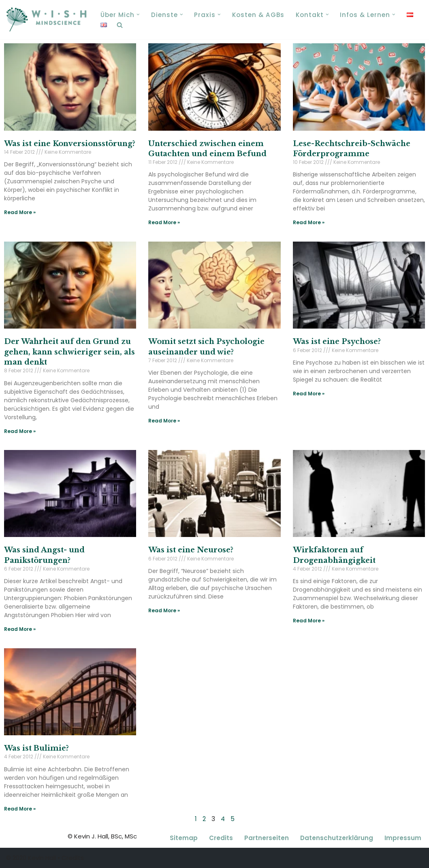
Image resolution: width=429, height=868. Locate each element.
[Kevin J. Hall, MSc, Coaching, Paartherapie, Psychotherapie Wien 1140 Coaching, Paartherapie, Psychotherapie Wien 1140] (46, 20)
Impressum (403, 838)
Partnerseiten (267, 838)
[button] (138, 15)
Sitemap (184, 838)
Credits (221, 838)
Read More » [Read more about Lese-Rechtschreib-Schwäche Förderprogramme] (309, 222)
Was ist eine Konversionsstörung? (70, 144)
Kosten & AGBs (258, 15)
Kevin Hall (42, 858)
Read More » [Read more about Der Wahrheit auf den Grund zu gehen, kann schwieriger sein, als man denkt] (20, 431)
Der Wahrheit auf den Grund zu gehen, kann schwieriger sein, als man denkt (69, 352)
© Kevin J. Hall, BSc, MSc (102, 837)
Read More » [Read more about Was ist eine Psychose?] (309, 394)
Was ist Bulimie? (36, 748)
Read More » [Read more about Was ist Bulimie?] (20, 809)
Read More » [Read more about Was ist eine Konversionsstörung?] (20, 212)
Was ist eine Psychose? (337, 342)
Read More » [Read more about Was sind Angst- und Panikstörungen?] (20, 629)
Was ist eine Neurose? (191, 550)
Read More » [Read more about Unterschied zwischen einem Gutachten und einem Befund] (164, 222)
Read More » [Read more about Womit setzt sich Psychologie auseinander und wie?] (164, 421)
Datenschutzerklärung (337, 838)
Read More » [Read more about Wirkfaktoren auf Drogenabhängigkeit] (309, 621)
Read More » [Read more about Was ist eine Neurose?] (164, 610)
